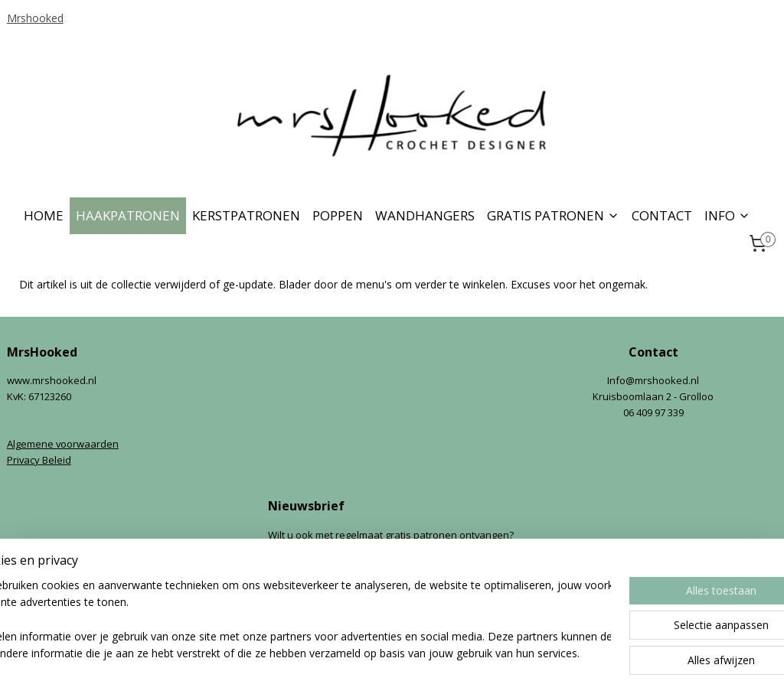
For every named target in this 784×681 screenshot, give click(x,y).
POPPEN (338, 215)
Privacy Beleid (39, 460)
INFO (727, 215)
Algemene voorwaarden (63, 444)
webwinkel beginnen (420, 653)
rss (362, 653)
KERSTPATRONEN (246, 215)
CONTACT (662, 215)
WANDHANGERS (425, 215)
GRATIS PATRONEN (553, 215)
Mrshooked (35, 18)
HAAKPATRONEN (128, 215)
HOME (44, 215)
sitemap (330, 653)
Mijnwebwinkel (554, 653)
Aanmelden (308, 586)
